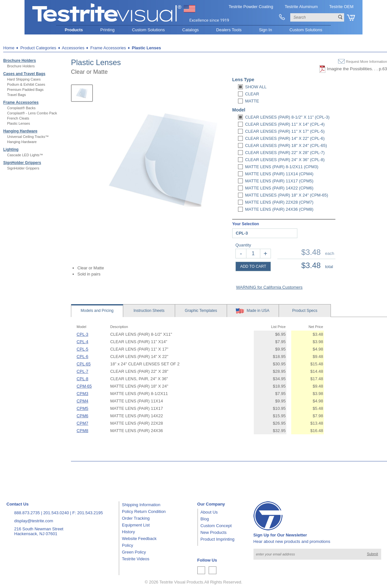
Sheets (149, 311)
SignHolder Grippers (22, 163)
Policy (128, 545)
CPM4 (83, 401)
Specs (305, 311)
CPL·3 (83, 334)
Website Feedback (139, 539)
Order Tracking (136, 518)
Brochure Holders (20, 61)
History (128, 532)
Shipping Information (141, 505)
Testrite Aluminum (301, 7)
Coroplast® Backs (21, 108)
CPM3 (83, 394)
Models (97, 311)
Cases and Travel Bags (24, 74)
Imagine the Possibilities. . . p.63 (357, 69)
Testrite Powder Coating (251, 7)
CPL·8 (83, 379)
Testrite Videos (136, 559)
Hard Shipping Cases (24, 79)
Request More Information (367, 62)
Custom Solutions (148, 30)
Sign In (265, 30)
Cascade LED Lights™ (25, 155)
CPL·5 (83, 349)
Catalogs (190, 30)
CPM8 (83, 431)
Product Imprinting (218, 539)
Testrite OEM (341, 7)
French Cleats (18, 118)
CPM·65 (84, 386)
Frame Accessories (21, 102)
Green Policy (134, 552)
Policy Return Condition (144, 511)
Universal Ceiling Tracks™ (28, 137)
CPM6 (83, 416)
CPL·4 (83, 342)
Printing (107, 30)
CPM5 (83, 408)
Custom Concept (216, 526)
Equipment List (136, 525)
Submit (372, 554)
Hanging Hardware (20, 131)
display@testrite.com (34, 521)
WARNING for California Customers (269, 287)
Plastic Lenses (19, 123)
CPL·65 (84, 364)
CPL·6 (83, 357)
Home (9, 48)
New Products (214, 532)
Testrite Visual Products (181, 582)
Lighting (11, 149)
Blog (205, 519)
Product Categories (38, 48)
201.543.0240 (56, 513)
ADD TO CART (253, 266)
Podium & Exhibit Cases (26, 84)
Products (74, 30)
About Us (209, 512)
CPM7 (83, 423)
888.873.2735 (27, 513)
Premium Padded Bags (25, 90)
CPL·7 (83, 371)
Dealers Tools (229, 30)
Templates (201, 311)
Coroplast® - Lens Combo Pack (32, 113)
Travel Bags (16, 95)
